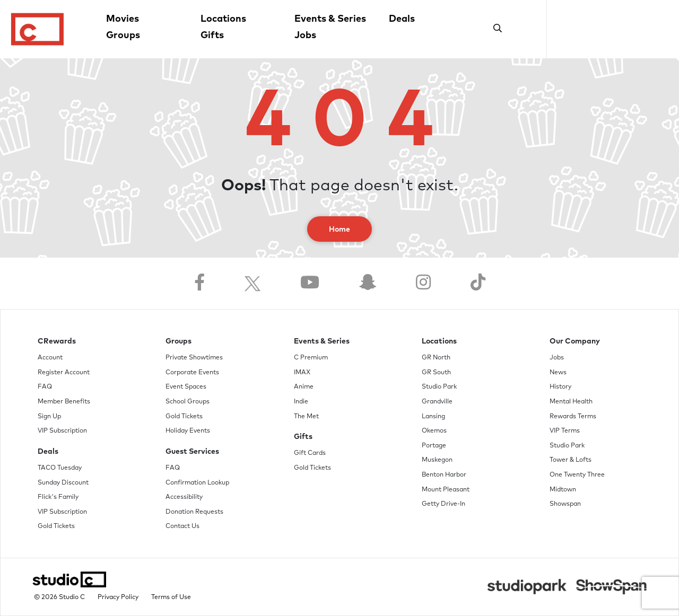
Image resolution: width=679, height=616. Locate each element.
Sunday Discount (63, 483)
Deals (402, 19)
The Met (306, 417)
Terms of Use (171, 597)
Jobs (305, 36)
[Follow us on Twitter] (253, 283)
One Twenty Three (577, 475)
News (558, 373)
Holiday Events (188, 431)
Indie (301, 402)
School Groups (188, 402)
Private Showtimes (194, 358)
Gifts (212, 36)
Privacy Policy (118, 597)
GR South (436, 373)
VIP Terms (565, 431)
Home (339, 230)
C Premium (311, 358)
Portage (434, 446)
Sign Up (49, 417)
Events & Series (330, 19)
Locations (223, 19)
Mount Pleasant (446, 490)
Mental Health (571, 402)
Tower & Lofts (571, 460)
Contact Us (182, 526)
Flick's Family (58, 497)
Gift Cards (310, 453)
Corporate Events (192, 373)
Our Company (575, 341)
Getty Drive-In (443, 504)
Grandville (437, 402)
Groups (123, 36)
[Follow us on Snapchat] (368, 283)
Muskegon (437, 460)
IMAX (302, 373)
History (560, 387)
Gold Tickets (56, 526)
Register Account (64, 373)
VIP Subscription (62, 431)
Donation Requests (194, 512)
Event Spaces (186, 387)
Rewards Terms (573, 417)
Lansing (433, 417)
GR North (436, 358)
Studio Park (439, 387)
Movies (123, 19)
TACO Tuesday (60, 468)
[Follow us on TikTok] (478, 283)
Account (50, 358)
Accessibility (184, 497)
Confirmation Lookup (197, 483)
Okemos (434, 431)
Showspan (565, 504)
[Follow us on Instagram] (423, 283)
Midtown (563, 490)
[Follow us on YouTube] (310, 283)
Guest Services (192, 452)
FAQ (45, 387)
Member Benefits (64, 402)
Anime (304, 387)
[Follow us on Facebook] (199, 283)
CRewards (57, 341)
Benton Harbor (444, 475)
